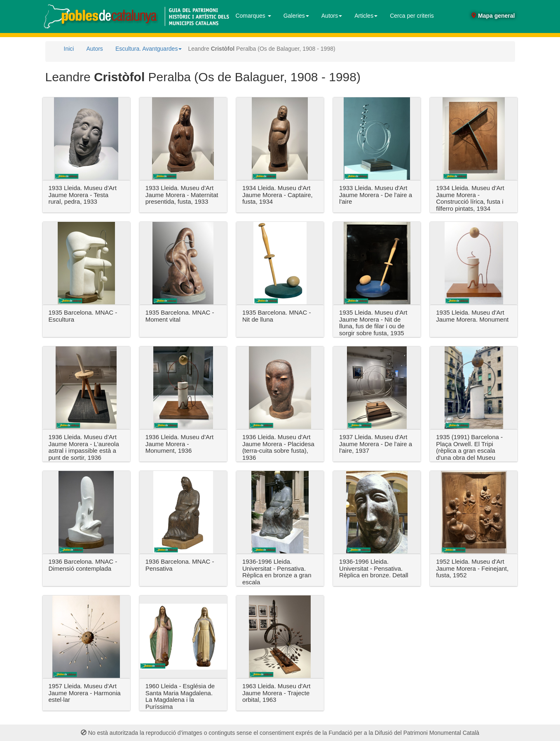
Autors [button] (332, 16)
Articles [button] (366, 16)
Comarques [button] (253, 16)
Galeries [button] (296, 16)
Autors (94, 49)
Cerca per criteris (412, 16)
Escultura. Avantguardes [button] (149, 49)
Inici (69, 49)
